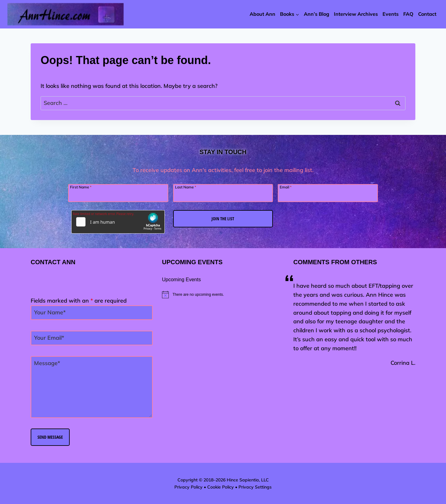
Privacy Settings (255, 487)
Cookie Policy (221, 487)
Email (286, 187)
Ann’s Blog (317, 14)
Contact (427, 14)
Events (391, 14)
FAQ (408, 14)
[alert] (223, 295)
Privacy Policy (188, 487)
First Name (81, 187)
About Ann (262, 14)
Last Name (186, 187)
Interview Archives (356, 14)
